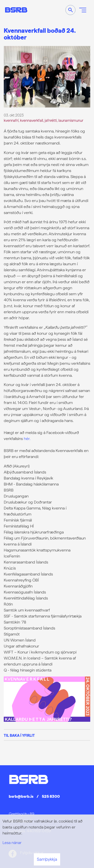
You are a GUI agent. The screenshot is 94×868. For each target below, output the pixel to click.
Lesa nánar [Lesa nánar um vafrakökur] (12, 843)
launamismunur (71, 120)
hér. (27, 439)
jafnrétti (51, 120)
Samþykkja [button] (47, 859)
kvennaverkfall (32, 120)
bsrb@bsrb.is (21, 796)
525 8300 (51, 796)
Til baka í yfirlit (19, 735)
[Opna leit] (70, 10)
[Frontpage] (16, 10)
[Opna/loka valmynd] (83, 10)
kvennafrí (11, 120)
